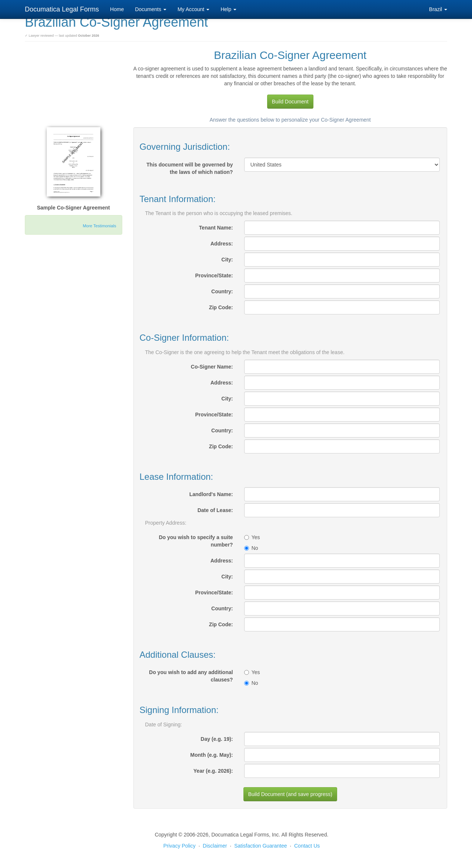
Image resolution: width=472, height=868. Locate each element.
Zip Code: (221, 307)
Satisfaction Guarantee (260, 846)
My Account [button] (193, 9)
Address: (222, 244)
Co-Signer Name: (212, 367)
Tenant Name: (216, 228)
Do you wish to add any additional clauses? (191, 676)
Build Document (290, 102)
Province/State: (214, 275)
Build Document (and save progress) (290, 794)
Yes (252, 537)
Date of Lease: (215, 510)
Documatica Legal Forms (62, 9)
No (251, 548)
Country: (222, 291)
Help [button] (228, 9)
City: (227, 260)
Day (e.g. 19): (217, 739)
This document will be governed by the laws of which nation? (190, 168)
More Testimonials (100, 226)
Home (117, 9)
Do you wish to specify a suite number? (196, 541)
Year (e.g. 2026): (213, 771)
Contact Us (307, 846)
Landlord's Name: (211, 494)
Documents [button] (151, 9)
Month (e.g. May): (212, 755)
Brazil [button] (438, 9)
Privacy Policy (180, 846)
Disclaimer (215, 846)
